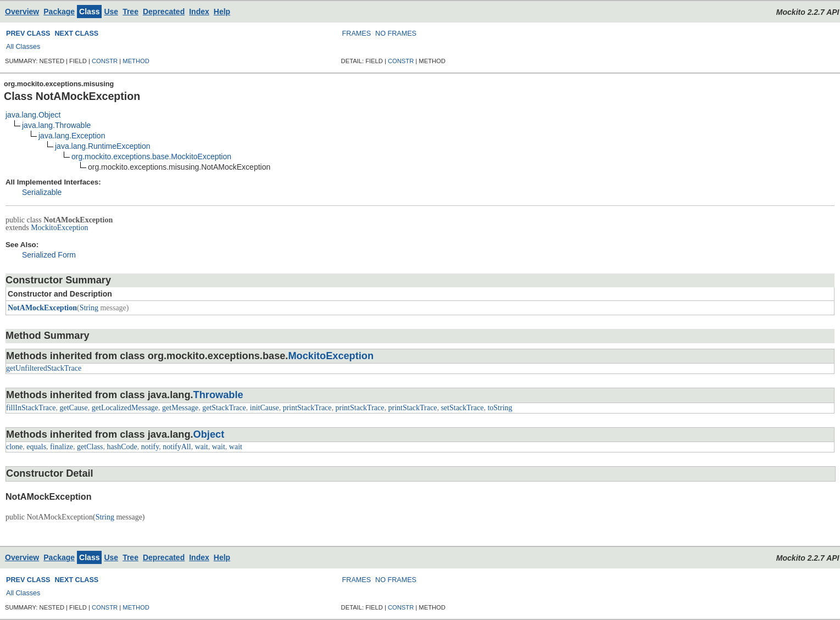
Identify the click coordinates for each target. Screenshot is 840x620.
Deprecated (164, 12)
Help (222, 12)
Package (59, 12)
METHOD (136, 61)
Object (209, 434)
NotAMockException (42, 308)
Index (199, 12)
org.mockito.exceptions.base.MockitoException (151, 157)
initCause (265, 408)
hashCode (122, 447)
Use (111, 12)
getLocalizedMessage (125, 408)
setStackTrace (462, 408)
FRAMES (357, 33)
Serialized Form (49, 255)
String (89, 308)
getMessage (180, 408)
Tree (130, 12)
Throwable (218, 395)
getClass (90, 447)
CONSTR (105, 61)
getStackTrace (224, 408)
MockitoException (59, 228)
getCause (73, 408)
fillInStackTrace (31, 408)
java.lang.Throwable (56, 125)
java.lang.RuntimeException (103, 146)
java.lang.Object (33, 115)
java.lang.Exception (72, 136)
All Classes (23, 47)
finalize (62, 447)
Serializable (42, 192)
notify (150, 447)
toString (500, 408)
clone (14, 447)
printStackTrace (307, 408)
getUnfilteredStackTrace (44, 368)
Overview (22, 12)
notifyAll (177, 447)
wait (202, 447)
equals (36, 447)
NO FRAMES (396, 33)
